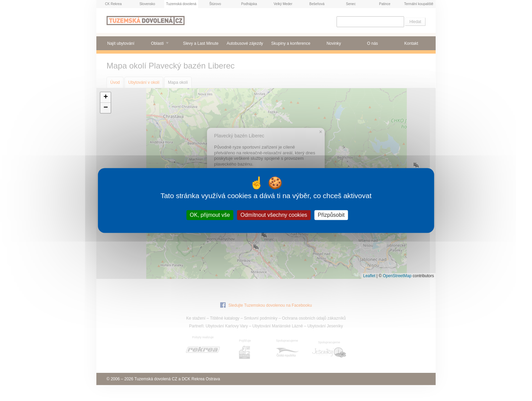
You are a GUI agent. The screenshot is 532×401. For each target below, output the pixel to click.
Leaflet (369, 276)
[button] (106, 98)
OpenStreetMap (397, 276)
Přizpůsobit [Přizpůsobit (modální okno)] (331, 215)
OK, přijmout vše (210, 215)
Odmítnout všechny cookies (274, 215)
